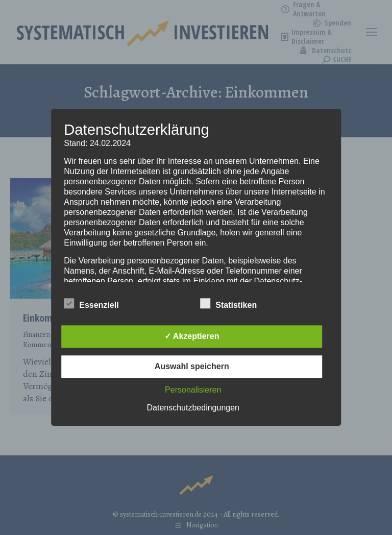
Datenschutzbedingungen (193, 408)
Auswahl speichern (192, 367)
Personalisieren (193, 390)
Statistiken (228, 304)
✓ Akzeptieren (192, 337)
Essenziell (91, 304)
